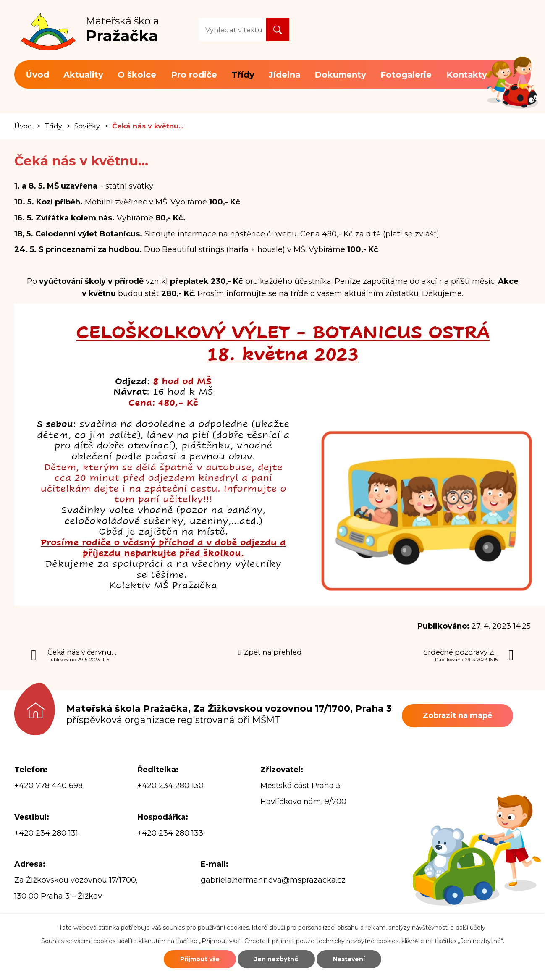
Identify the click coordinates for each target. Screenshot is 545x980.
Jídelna (284, 75)
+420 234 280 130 (170, 786)
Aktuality (83, 75)
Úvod (37, 75)
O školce (137, 75)
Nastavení (349, 959)
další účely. (471, 928)
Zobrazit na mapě (457, 715)
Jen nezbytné (276, 959)
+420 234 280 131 (46, 833)
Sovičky (87, 126)
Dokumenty (340, 75)
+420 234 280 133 (170, 833)
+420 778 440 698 (48, 786)
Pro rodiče (194, 75)
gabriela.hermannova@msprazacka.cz (273, 880)
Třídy (243, 75)
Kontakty (467, 75)
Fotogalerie (406, 75)
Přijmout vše (200, 959)
